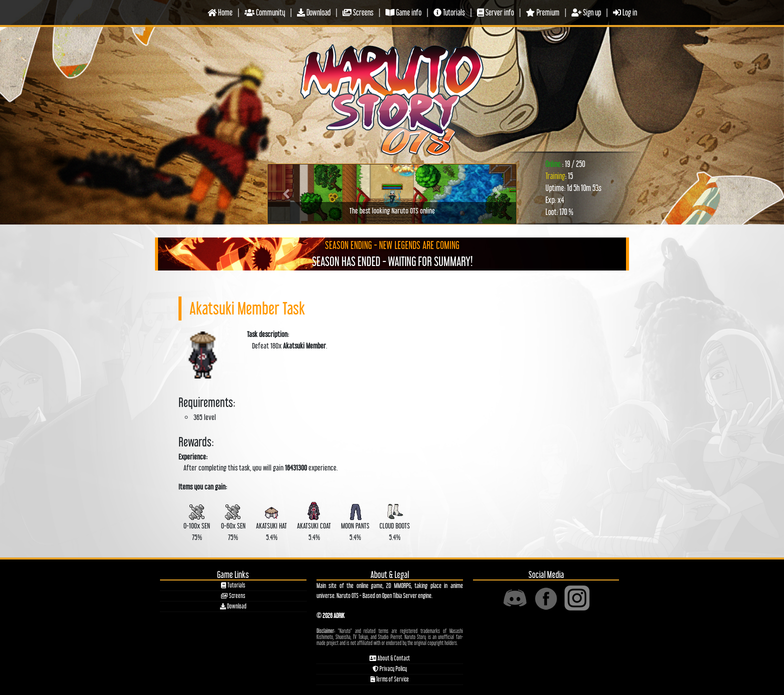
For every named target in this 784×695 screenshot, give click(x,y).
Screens (358, 12)
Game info (403, 12)
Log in (625, 12)
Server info (495, 12)
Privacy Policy (390, 669)
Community (265, 12)
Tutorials (449, 12)
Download (314, 12)
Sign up (586, 12)
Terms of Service (390, 679)
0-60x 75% (233, 520)
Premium (543, 12)
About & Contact (390, 658)
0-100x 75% (197, 520)
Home (220, 12)
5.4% (271, 520)
